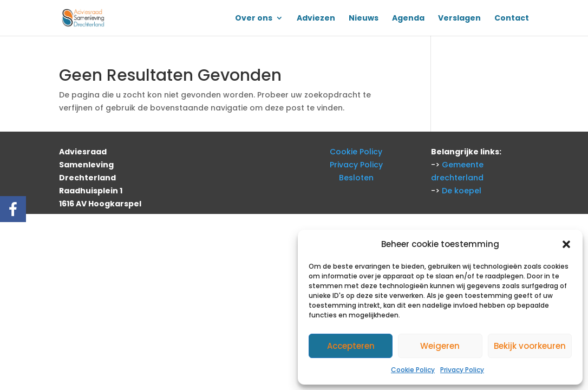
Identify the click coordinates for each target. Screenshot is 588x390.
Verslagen (459, 19)
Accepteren (351, 346)
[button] (566, 244)
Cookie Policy (413, 370)
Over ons (254, 19)
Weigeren (440, 346)
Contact (512, 19)
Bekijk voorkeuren (530, 346)
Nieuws (364, 19)
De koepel (462, 191)
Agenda (408, 19)
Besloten (356, 178)
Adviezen (316, 19)
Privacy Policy (462, 370)
